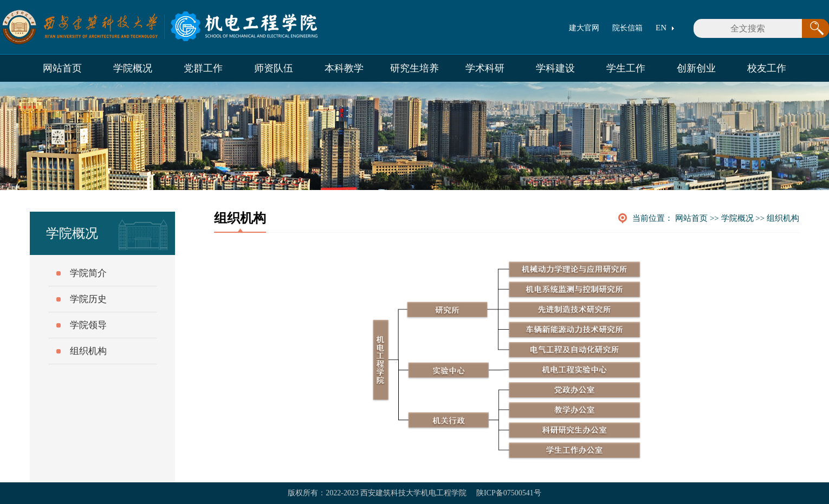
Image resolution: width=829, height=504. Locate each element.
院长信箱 (627, 28)
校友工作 (767, 68)
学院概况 (133, 68)
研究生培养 (414, 68)
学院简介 (88, 273)
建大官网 (584, 28)
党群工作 (203, 68)
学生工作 (626, 68)
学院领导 (88, 325)
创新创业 (696, 68)
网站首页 (62, 68)
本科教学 (344, 68)
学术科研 (485, 68)
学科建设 (555, 68)
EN (661, 28)
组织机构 (783, 218)
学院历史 (88, 299)
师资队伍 (274, 68)
